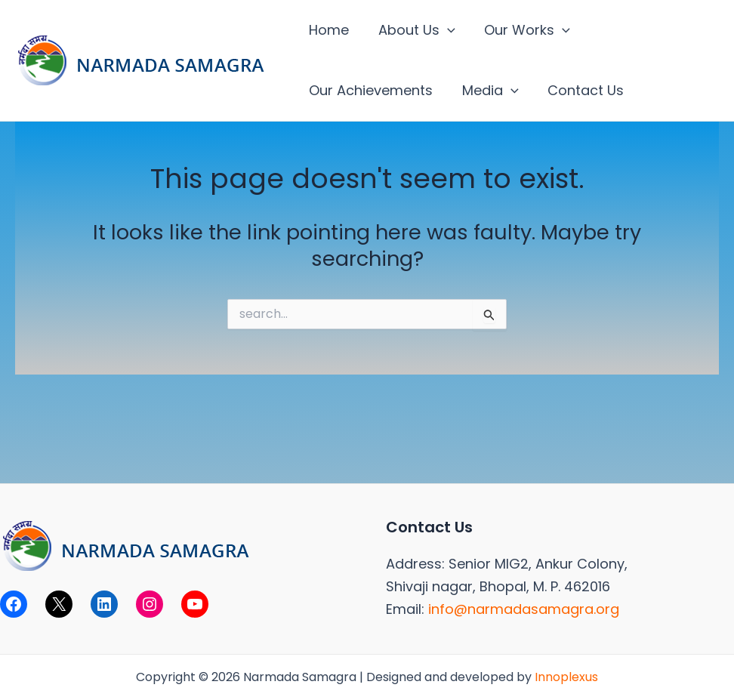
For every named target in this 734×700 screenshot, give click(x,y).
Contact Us (581, 90)
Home (328, 30)
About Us (414, 30)
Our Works (523, 30)
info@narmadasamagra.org (524, 609)
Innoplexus (566, 677)
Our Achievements (370, 90)
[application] (444, 30)
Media (487, 91)
